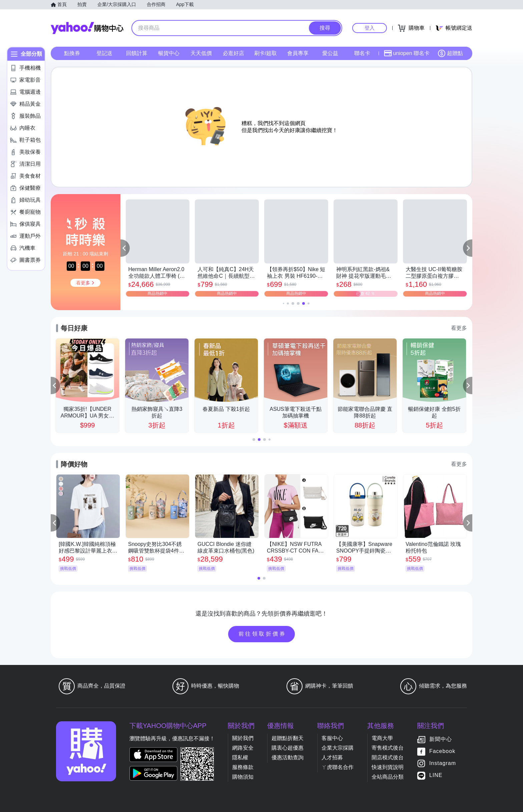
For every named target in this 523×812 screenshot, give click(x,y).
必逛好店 (233, 53)
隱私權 (240, 757)
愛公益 (330, 53)
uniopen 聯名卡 (407, 53)
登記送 (104, 53)
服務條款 (243, 767)
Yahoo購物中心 (87, 28)
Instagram (443, 763)
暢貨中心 (169, 53)
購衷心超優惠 (288, 748)
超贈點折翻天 (288, 738)
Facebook (442, 751)
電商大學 (382, 738)
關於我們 (243, 738)
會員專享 (298, 53)
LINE (436, 775)
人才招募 (332, 757)
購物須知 (243, 777)
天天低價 (201, 53)
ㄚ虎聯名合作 (338, 767)
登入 (370, 28)
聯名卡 (362, 53)
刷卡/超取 (266, 53)
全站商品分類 (388, 777)
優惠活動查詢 (288, 757)
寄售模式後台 (388, 748)
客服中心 (332, 738)
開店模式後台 (388, 757)
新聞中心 (441, 739)
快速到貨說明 (388, 767)
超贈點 (450, 53)
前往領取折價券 (263, 634)
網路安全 (243, 748)
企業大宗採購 (338, 748)
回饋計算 (137, 53)
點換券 (72, 53)
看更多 (459, 328)
